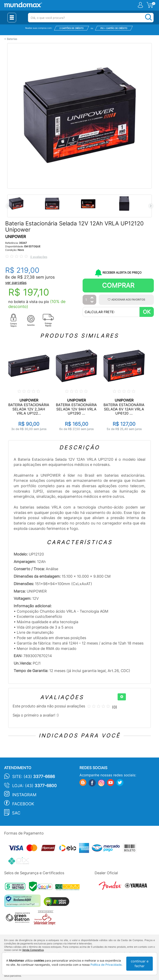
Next (151, 206)
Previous (8, 206)
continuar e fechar (140, 964)
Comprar (118, 285)
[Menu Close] (12, 18)
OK (147, 312)
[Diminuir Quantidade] (92, 302)
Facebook (23, 804)
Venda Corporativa (33, 950)
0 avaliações (39, 257)
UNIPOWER (16, 237)
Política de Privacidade (106, 965)
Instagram (24, 795)
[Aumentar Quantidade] (92, 298)
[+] (122, 697)
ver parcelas (16, 283)
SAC (16, 813)
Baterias (12, 39)
